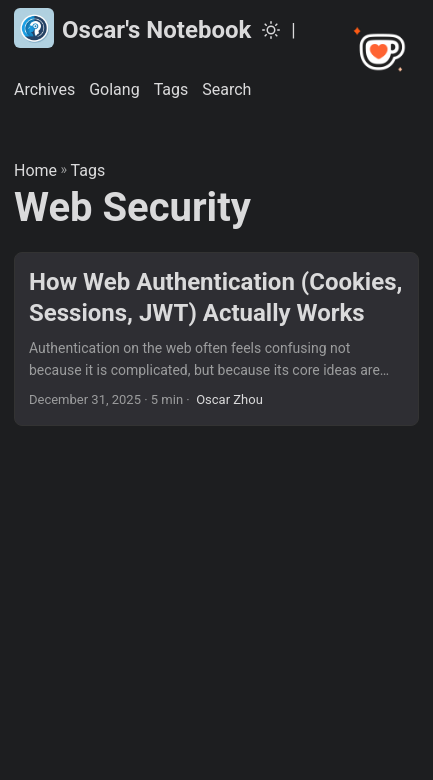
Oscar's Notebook (132, 28)
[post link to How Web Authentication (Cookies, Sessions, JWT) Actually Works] (216, 339)
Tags (88, 170)
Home (35, 170)
